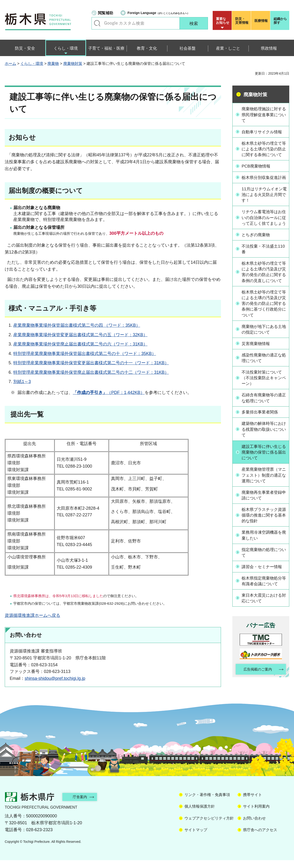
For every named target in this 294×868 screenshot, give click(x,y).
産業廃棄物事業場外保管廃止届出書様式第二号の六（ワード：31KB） (80, 344)
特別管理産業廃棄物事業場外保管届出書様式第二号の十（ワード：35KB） (85, 354)
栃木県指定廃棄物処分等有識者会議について (263, 607)
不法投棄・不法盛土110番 (261, 267)
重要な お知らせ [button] (223, 21)
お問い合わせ (254, 826)
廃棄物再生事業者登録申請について (263, 521)
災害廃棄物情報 (257, 369)
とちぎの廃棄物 (257, 253)
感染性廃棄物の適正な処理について (263, 383)
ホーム (10, 64)
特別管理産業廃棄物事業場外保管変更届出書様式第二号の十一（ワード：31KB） (91, 363)
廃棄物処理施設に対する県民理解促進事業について (263, 115)
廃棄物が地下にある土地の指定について (263, 355)
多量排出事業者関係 (261, 438)
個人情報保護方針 (200, 814)
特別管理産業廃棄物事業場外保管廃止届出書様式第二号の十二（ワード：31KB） (91, 372)
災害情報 (242, 21)
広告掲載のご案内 (257, 696)
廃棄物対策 (73, 64)
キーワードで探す (97, 23)
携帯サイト (253, 803)
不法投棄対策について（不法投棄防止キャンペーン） (263, 403)
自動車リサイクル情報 (263, 132)
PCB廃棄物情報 (257, 172)
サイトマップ (196, 838)
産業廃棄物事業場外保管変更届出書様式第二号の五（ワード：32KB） (80, 335)
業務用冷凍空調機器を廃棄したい (263, 562)
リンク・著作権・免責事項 (207, 803)
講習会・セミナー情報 (263, 593)
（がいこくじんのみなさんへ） (158, 13)
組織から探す (280, 21)
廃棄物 (53, 64)
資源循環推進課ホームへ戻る (32, 615)
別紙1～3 (22, 382)
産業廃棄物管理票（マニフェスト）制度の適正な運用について (263, 501)
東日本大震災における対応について (263, 625)
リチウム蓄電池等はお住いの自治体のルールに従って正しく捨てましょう (263, 233)
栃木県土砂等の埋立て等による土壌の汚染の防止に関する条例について (263, 152)
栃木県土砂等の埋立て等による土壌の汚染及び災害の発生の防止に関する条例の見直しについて (263, 293)
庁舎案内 (82, 805)
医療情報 (261, 21)
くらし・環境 (32, 64)
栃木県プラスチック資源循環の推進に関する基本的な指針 (263, 542)
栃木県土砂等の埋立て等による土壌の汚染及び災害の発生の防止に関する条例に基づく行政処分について (263, 328)
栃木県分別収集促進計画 (263, 186)
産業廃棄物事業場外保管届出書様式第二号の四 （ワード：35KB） (77, 325)
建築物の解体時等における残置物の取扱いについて (263, 455)
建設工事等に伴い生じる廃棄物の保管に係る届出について (263, 478)
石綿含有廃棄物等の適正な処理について (263, 424)
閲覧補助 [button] (106, 13)
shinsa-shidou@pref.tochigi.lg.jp (55, 678)
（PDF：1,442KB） (109, 393)
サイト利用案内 (256, 814)
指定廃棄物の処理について (263, 579)
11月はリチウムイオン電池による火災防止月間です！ (264, 206)
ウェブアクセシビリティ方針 (209, 826)
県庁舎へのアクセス (260, 838)
